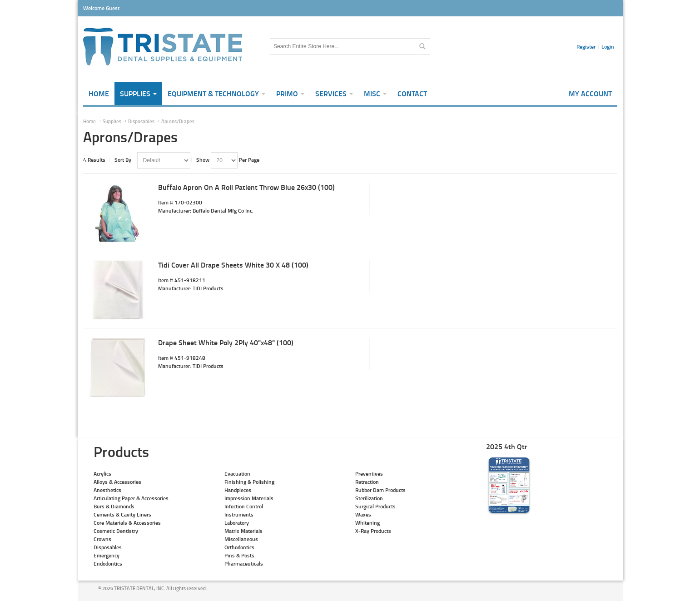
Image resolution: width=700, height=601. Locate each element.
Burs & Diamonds (114, 506)
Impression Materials (249, 498)
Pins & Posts (239, 555)
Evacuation (237, 474)
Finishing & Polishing (249, 482)
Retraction (367, 482)
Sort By (123, 160)
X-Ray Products (373, 531)
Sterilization (369, 498)
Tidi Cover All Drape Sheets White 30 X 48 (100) (233, 265)
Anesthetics (107, 490)
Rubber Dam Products (380, 490)
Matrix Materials (243, 531)
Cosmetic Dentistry (116, 531)
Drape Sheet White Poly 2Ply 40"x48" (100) (226, 342)
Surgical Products (375, 506)
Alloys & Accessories (117, 482)
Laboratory (237, 523)
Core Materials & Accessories (127, 523)
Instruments (239, 514)
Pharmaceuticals (244, 564)
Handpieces (238, 490)
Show (203, 160)
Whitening (367, 523)
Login (608, 47)
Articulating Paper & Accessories (131, 498)
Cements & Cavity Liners (122, 514)
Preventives (369, 474)
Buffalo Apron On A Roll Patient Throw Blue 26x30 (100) (246, 187)
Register (586, 47)
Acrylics (102, 474)
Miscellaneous (241, 539)
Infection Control (244, 506)
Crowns (102, 539)
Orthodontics (239, 547)
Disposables (108, 547)
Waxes (363, 514)
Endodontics (108, 564)
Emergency (107, 555)
